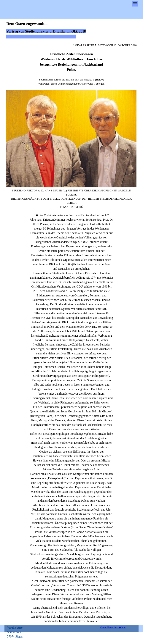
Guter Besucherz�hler (113, 627)
